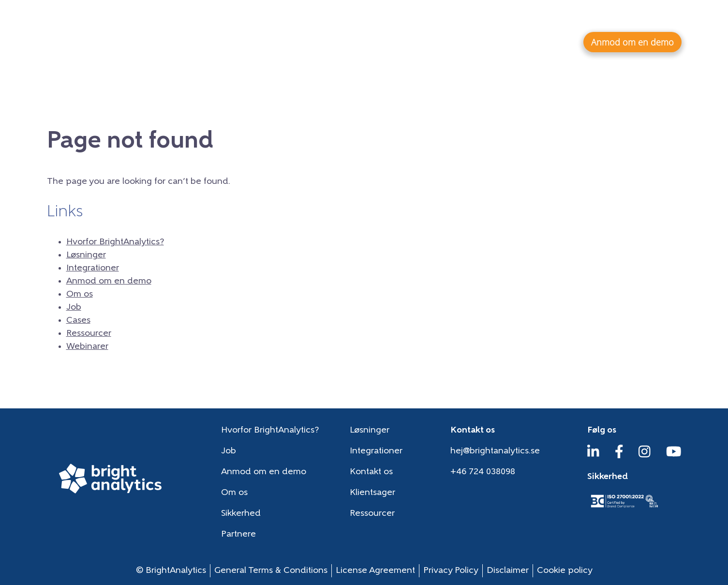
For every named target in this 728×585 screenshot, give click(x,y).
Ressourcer (568, 17)
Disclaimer (508, 571)
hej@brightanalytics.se (495, 451)
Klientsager (372, 493)
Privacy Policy (451, 571)
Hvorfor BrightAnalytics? (361, 42)
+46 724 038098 (483, 472)
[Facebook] (619, 456)
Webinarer (624, 17)
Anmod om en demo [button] (632, 42)
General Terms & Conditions (271, 571)
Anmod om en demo (109, 281)
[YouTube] (674, 456)
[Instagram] (645, 456)
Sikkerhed (241, 514)
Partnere (238, 534)
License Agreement (375, 571)
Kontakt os (371, 472)
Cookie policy (565, 571)
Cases (521, 17)
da (672, 17)
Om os (455, 17)
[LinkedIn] (593, 456)
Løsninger (458, 42)
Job (489, 17)
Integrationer (531, 42)
